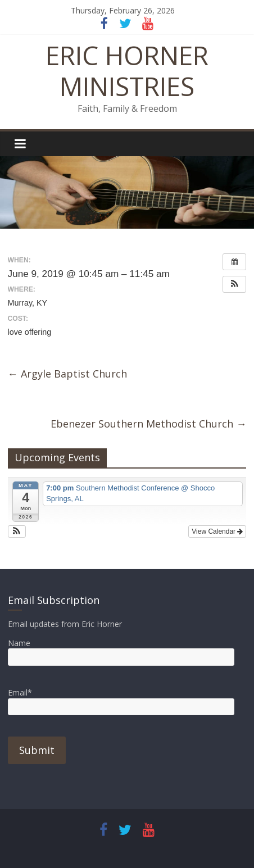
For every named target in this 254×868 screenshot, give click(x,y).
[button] (234, 284)
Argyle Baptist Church (67, 374)
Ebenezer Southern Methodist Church (148, 424)
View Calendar (217, 531)
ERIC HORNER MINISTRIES (127, 71)
